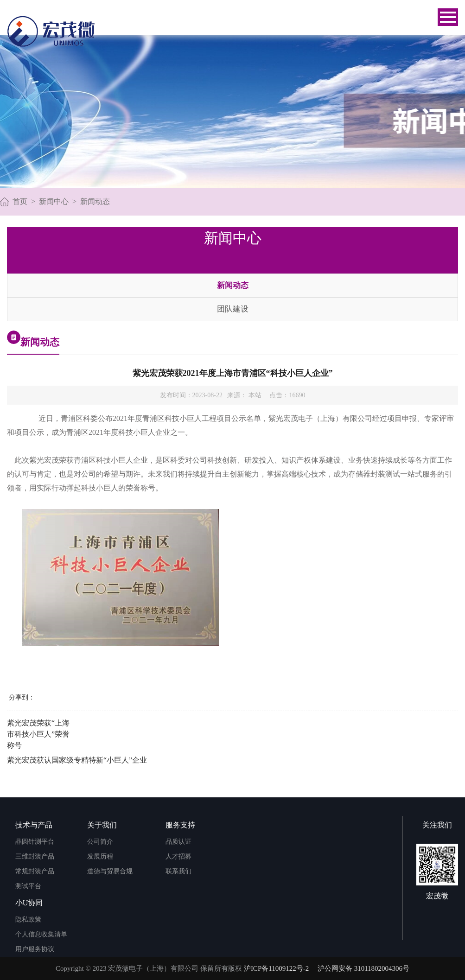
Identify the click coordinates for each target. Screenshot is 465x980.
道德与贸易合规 (110, 871)
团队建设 (233, 309)
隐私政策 (28, 920)
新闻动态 (95, 201)
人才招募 (178, 856)
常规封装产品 (35, 871)
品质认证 (178, 842)
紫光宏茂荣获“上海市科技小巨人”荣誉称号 (38, 734)
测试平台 (28, 886)
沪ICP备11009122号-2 (276, 968)
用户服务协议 (35, 949)
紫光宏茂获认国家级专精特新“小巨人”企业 (77, 760)
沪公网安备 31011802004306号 (363, 968)
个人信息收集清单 (41, 934)
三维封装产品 (35, 856)
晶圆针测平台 (35, 842)
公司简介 (100, 842)
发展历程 (100, 856)
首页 (20, 201)
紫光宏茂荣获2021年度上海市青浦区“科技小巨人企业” (233, 373)
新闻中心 (54, 201)
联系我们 (178, 871)
